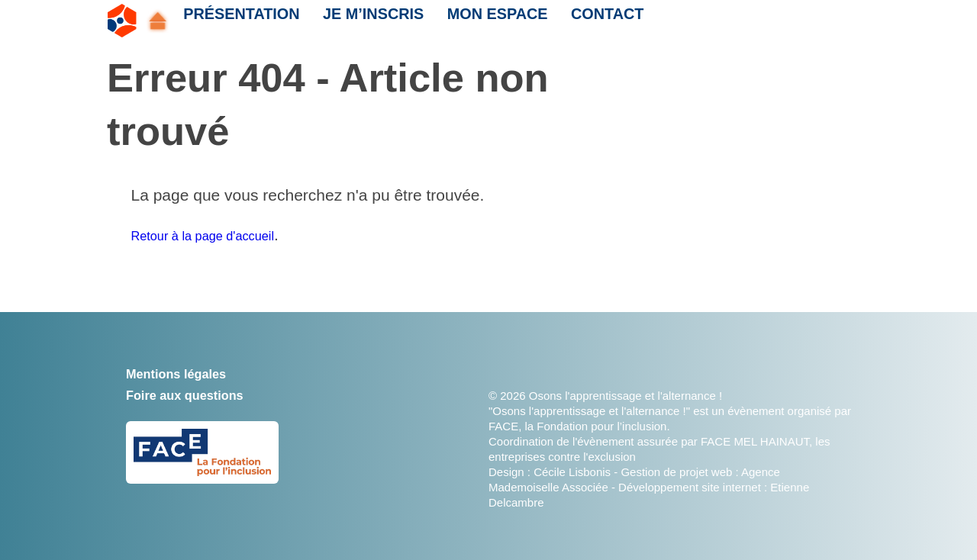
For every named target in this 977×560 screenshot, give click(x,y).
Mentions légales (190, 373)
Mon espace (476, 21)
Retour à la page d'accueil (224, 235)
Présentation (237, 21)
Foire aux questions (202, 394)
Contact (580, 21)
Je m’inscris (360, 21)
